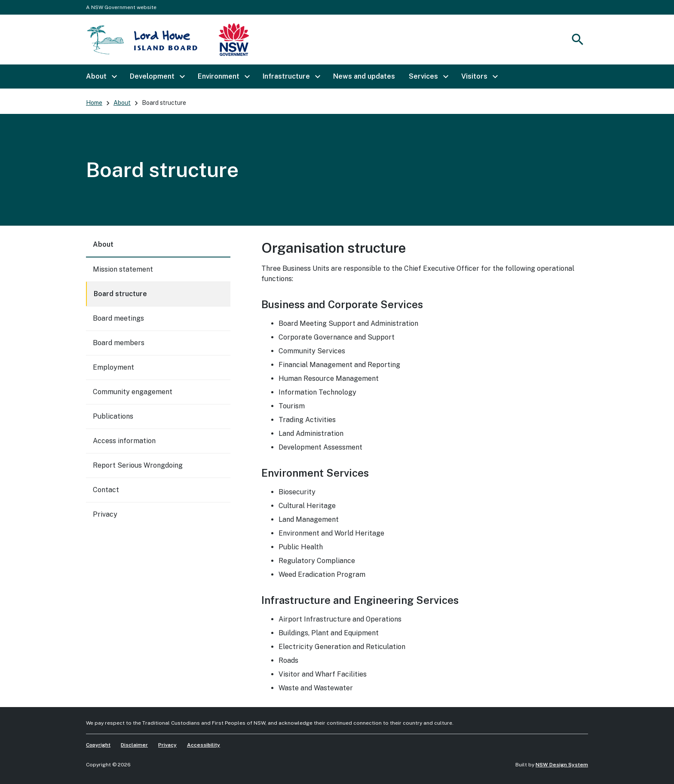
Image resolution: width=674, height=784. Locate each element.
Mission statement (123, 269)
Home (94, 103)
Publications (113, 416)
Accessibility (204, 745)
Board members (119, 343)
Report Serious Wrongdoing (138, 465)
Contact (106, 490)
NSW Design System (562, 765)
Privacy (105, 514)
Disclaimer (134, 745)
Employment (113, 367)
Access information (124, 441)
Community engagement (133, 392)
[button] (101, 77)
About (122, 103)
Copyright (98, 745)
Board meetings (118, 318)
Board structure (120, 294)
